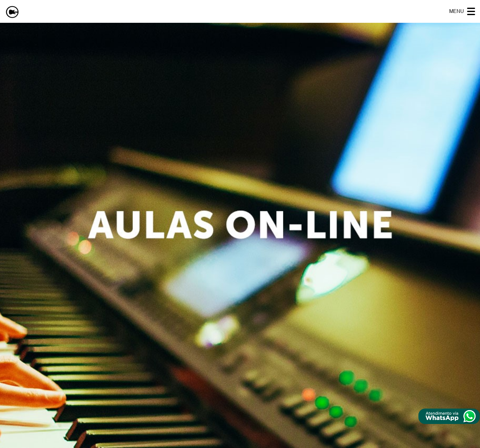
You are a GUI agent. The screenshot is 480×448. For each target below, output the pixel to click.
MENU (457, 11)
